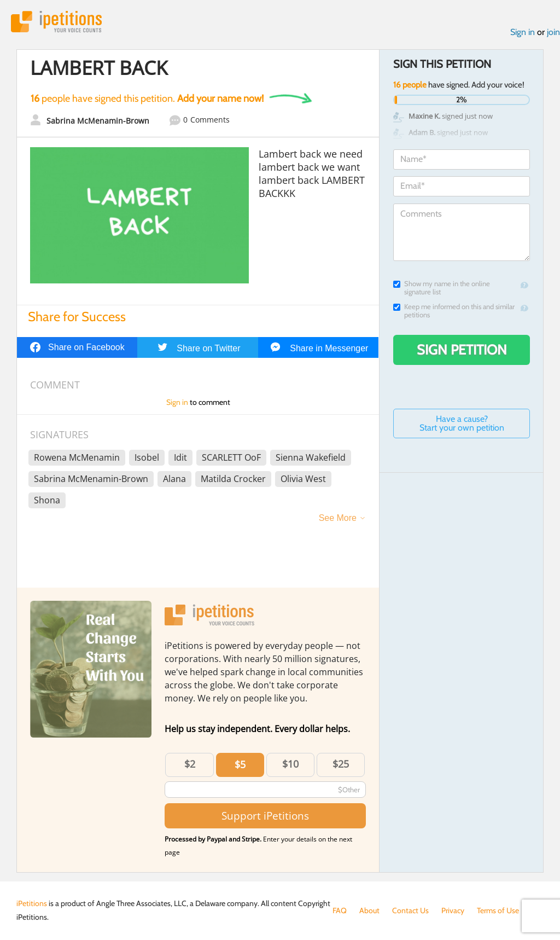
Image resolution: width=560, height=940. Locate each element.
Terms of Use (498, 910)
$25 (341, 764)
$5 (240, 764)
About (369, 910)
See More (338, 518)
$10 (290, 764)
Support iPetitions (265, 816)
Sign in (523, 32)
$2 (190, 764)
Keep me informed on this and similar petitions (454, 311)
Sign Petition (462, 350)
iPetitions (56, 22)
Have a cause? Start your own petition (462, 423)
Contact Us (410, 910)
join (553, 32)
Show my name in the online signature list (442, 288)
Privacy (453, 910)
